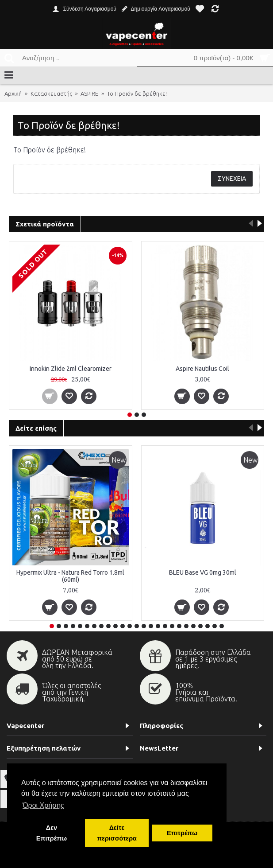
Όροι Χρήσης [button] (43, 805)
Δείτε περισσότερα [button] (117, 833)
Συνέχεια (232, 179)
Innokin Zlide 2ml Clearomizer (71, 368)
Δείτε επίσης (36, 428)
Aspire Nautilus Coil (202, 368)
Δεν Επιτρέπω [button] (52, 833)
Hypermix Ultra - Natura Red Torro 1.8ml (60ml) (70, 576)
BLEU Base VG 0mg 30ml (203, 573)
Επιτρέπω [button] (182, 833)
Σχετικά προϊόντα (45, 224)
